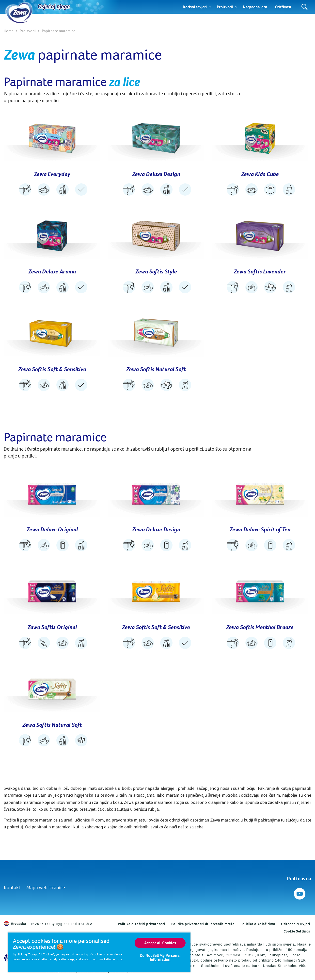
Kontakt (12, 887)
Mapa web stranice (46, 887)
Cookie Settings (297, 931)
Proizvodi (225, 7)
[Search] (305, 7)
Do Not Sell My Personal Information (160, 957)
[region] (99, 952)
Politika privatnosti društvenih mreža (203, 924)
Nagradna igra (255, 7)
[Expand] (210, 7)
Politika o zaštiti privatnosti (142, 924)
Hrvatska (15, 924)
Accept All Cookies (160, 943)
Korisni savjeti (195, 7)
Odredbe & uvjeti (296, 924)
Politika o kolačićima (258, 924)
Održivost (283, 7)
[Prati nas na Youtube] (299, 893)
